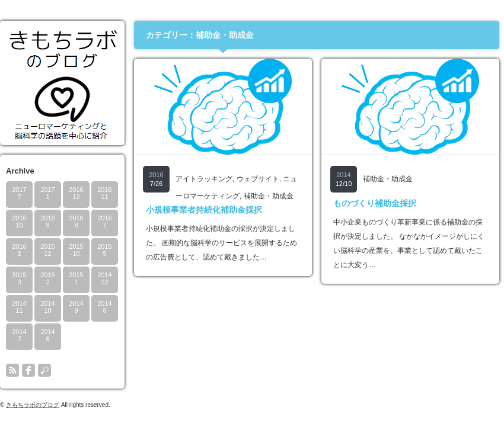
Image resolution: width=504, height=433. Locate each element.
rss (12, 370)
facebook (28, 370)
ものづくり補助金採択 (375, 203)
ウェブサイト (258, 179)
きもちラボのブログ (33, 405)
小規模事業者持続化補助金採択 (204, 210)
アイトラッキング (204, 179)
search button (44, 370)
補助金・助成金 (269, 196)
